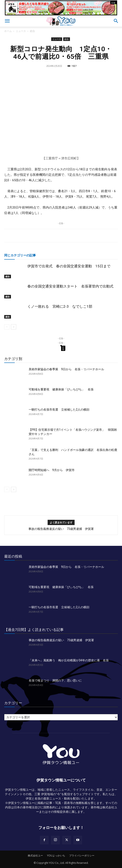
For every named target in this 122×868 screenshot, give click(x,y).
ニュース (21, 31)
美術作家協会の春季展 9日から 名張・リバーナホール (66, 369)
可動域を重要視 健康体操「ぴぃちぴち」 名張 (61, 389)
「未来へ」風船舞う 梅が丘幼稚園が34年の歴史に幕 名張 (69, 660)
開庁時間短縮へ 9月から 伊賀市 (52, 470)
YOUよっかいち (56, 856)
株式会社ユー (35, 856)
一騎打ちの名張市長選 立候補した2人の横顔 (59, 410)
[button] (7, 21)
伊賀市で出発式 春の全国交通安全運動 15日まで (69, 266)
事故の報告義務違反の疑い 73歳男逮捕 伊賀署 (61, 529)
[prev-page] (7, 327)
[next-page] (14, 327)
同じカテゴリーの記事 (20, 255)
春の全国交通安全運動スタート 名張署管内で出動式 (70, 286)
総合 (32, 31)
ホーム (8, 31)
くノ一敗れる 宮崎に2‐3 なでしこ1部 (60, 306)
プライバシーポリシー (82, 856)
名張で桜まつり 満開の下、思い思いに (55, 680)
